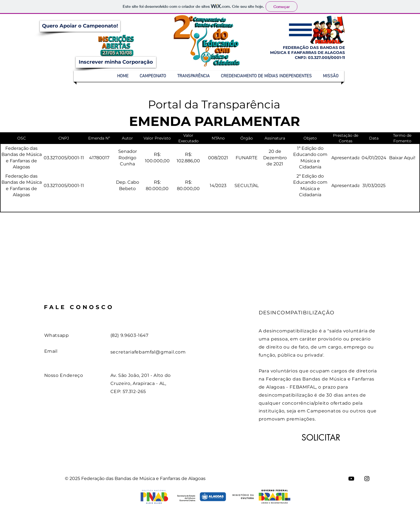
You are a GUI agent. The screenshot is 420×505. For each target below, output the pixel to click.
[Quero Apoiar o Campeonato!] (80, 26)
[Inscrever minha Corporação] (116, 62)
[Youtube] (351, 479)
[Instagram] (367, 479)
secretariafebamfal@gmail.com (148, 352)
